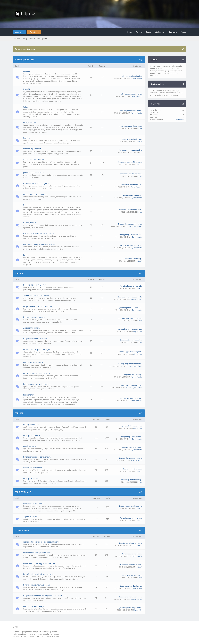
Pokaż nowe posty (20, 39)
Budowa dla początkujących (35, 285)
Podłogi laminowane (32, 435)
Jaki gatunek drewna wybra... (131, 426)
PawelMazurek (137, 96)
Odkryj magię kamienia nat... (131, 235)
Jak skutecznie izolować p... (132, 259)
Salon (26, 107)
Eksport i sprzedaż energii (34, 606)
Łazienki (26, 89)
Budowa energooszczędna (34, 317)
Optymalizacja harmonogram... (130, 329)
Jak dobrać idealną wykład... (131, 469)
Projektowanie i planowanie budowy (38, 306)
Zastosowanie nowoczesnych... (130, 297)
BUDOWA (19, 273)
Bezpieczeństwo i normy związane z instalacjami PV (45, 596)
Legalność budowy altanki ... (131, 385)
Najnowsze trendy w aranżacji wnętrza (39, 244)
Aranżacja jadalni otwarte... (131, 174)
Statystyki (155, 104)
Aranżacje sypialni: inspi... (132, 139)
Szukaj (148, 32)
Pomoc (183, 32)
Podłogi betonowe (31, 478)
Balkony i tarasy (30, 223)
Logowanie (19, 32)
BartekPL (139, 142)
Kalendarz (173, 32)
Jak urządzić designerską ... (132, 94)
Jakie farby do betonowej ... (132, 480)
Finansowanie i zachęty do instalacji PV (39, 563)
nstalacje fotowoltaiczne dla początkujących (41, 542)
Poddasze (27, 205)
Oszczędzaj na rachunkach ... (131, 565)
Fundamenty (28, 395)
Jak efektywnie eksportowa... (131, 608)
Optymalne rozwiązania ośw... (130, 150)
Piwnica (26, 255)
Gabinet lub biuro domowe (34, 160)
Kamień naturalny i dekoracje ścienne (39, 233)
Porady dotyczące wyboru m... (130, 224)
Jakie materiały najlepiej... (132, 76)
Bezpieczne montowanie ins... (131, 597)
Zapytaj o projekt (30, 517)
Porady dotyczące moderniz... (130, 364)
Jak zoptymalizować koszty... (131, 374)
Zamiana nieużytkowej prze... (131, 210)
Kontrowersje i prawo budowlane (37, 384)
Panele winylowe (30, 446)
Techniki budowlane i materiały (36, 296)
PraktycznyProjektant (134, 226)
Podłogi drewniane (31, 425)
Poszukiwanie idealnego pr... (131, 506)
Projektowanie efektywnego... (130, 162)
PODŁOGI (19, 413)
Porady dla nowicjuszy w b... (131, 286)
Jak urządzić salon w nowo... (131, 111)
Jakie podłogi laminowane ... (131, 437)
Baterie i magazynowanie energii (37, 585)
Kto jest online (157, 84)
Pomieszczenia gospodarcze (35, 194)
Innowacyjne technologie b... (131, 352)
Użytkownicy (160, 32)
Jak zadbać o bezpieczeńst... (131, 340)
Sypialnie (27, 138)
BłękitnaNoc (138, 331)
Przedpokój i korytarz (32, 149)
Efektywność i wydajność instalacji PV (39, 553)
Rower (140, 128)
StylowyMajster (136, 78)
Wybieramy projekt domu (34, 504)
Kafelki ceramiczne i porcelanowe (37, 457)
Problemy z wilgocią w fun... (131, 398)
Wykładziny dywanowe (32, 468)
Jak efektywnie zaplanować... (131, 308)
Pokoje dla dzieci (30, 122)
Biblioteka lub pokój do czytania (36, 183)
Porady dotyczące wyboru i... (131, 458)
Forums (139, 32)
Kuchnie (26, 71)
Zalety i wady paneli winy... (132, 447)
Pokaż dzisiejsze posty (38, 39)
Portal (130, 32)
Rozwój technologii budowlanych (37, 349)
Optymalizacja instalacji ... (132, 554)
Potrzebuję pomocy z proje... (131, 518)
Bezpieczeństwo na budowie (35, 339)
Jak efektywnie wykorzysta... (131, 195)
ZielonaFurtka (137, 237)
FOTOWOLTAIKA (22, 530)
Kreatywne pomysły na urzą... (131, 126)
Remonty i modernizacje (33, 362)
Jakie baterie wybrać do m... (131, 586)
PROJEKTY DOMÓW (23, 492)
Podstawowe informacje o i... (131, 543)
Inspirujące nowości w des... (131, 245)
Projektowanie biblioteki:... (132, 185)
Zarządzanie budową (32, 328)
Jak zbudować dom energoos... (130, 318)
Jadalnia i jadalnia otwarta (34, 173)
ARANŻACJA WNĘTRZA (24, 60)
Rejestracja (34, 32)
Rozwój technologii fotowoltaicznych (38, 574)
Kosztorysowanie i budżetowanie (37, 373)
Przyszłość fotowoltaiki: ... (132, 575)
